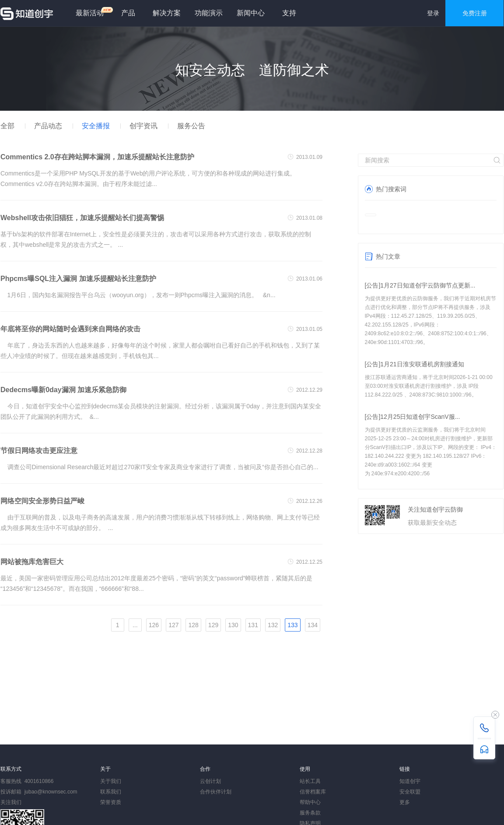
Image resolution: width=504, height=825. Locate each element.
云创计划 (210, 781)
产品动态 (48, 126)
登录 (433, 13)
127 (173, 625)
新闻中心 (251, 13)
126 (154, 625)
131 (253, 625)
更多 (405, 802)
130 (233, 625)
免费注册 (475, 13)
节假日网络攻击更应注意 (39, 451)
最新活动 (93, 12)
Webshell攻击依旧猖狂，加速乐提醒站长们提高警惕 (82, 218)
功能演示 (209, 13)
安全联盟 (410, 792)
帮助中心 (310, 802)
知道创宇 (410, 781)
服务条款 (310, 813)
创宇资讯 (143, 126)
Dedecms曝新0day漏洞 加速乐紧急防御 (63, 390)
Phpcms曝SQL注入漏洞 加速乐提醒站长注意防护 (78, 279)
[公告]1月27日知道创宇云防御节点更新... (420, 285)
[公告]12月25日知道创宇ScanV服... (413, 417)
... (135, 625)
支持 (289, 13)
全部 (7, 126)
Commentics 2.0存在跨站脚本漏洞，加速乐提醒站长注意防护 (97, 157)
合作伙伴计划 (216, 792)
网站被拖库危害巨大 (32, 562)
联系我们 (111, 792)
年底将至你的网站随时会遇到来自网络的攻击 (70, 329)
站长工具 (310, 781)
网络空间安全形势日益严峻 (42, 501)
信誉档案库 (313, 792)
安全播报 (96, 126)
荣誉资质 (111, 802)
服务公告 (191, 126)
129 (213, 625)
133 (292, 625)
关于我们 (111, 781)
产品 (128, 13)
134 (313, 625)
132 (273, 625)
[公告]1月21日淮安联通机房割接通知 (415, 364)
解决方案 (167, 13)
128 (193, 625)
